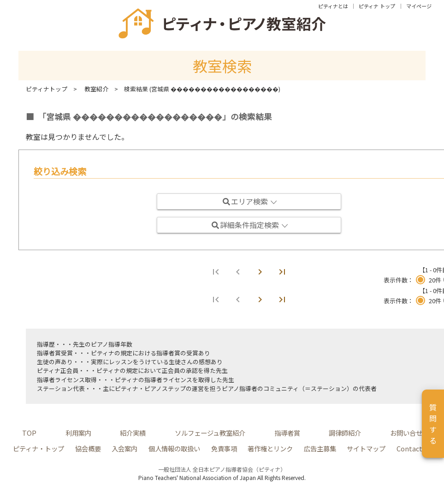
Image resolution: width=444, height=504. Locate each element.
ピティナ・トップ (38, 448)
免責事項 (224, 448)
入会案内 (124, 448)
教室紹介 (96, 89)
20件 (435, 280)
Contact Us (414, 448)
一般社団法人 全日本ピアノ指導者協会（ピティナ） (222, 469)
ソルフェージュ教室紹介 (210, 433)
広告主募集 (320, 448)
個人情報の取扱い (174, 448)
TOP (29, 433)
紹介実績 (133, 433)
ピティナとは (333, 6)
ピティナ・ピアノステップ (150, 388)
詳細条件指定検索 (250, 225)
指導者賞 (168, 353)
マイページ (419, 6)
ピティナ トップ (377, 6)
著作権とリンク (270, 448)
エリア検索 (250, 201)
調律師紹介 (345, 433)
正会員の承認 (180, 370)
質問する (433, 424)
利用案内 (78, 433)
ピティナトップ (47, 89)
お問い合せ (406, 433)
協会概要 (88, 448)
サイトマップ (366, 448)
